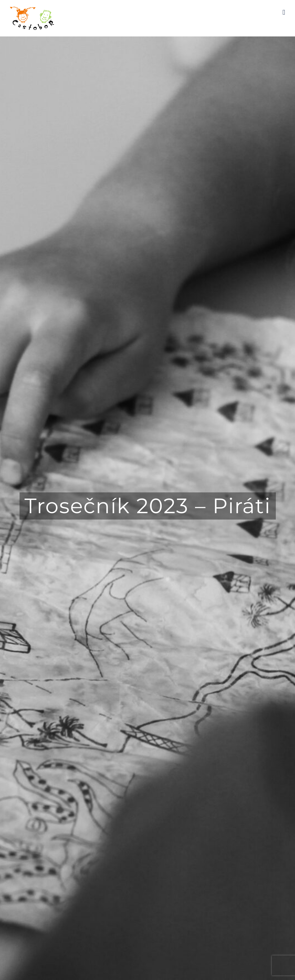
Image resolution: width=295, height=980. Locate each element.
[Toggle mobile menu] (284, 12)
